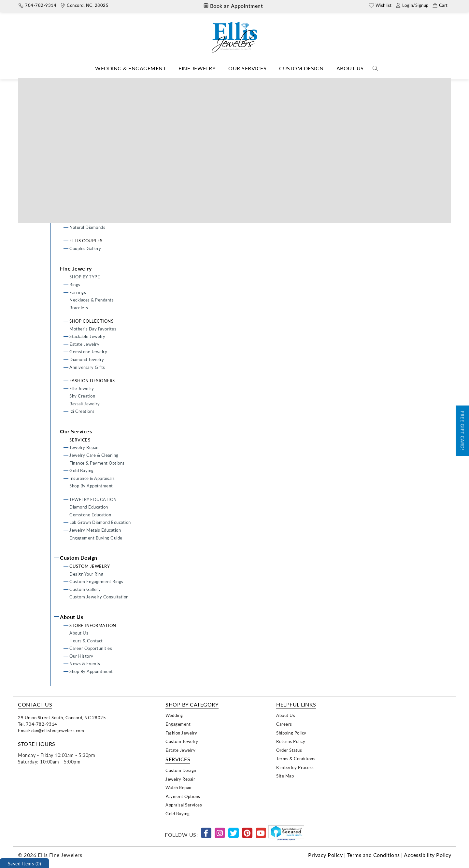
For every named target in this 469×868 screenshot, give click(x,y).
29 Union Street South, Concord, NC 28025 (62, 717)
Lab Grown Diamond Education (100, 522)
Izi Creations (82, 411)
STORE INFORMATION (93, 625)
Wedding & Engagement (130, 68)
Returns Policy (291, 741)
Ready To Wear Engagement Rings (103, 146)
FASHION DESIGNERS (92, 380)
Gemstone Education (90, 515)
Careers (284, 724)
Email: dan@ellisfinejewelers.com (51, 730)
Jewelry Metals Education (95, 530)
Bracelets (79, 308)
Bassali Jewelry (85, 404)
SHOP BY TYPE (85, 277)
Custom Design (301, 68)
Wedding (174, 715)
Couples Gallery (85, 248)
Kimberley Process (295, 767)
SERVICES (80, 440)
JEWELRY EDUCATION (93, 499)
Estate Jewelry (84, 344)
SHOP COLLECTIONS (91, 321)
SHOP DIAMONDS (88, 219)
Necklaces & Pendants (92, 300)
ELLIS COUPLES (86, 240)
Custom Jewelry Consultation (99, 597)
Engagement (178, 724)
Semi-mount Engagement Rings (101, 162)
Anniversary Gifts (87, 367)
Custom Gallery (85, 589)
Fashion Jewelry (181, 733)
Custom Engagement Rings (96, 154)
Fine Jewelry (197, 68)
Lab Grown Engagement (93, 169)
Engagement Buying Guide (96, 538)
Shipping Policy (291, 733)
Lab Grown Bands (87, 206)
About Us (350, 68)
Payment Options (183, 796)
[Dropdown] (130, 69)
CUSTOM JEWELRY (90, 566)
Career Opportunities (91, 648)
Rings (75, 284)
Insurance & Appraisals (92, 478)
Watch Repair (179, 787)
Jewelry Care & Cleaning (94, 455)
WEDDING (81, 183)
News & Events (85, 663)
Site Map (285, 776)
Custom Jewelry (182, 741)
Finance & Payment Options (97, 463)
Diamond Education (89, 507)
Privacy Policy (325, 855)
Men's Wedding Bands (91, 198)
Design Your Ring (86, 139)
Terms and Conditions (374, 855)
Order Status (289, 750)
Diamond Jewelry (87, 359)
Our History (81, 656)
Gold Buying (82, 470)
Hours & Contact (86, 641)
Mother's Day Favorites (93, 329)
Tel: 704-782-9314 (38, 724)
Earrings (78, 292)
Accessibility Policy (427, 855)
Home (223, 83)
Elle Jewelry (82, 388)
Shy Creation (82, 396)
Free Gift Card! (463, 431)
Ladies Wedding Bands (92, 191)
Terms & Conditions (296, 758)
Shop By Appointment (91, 486)
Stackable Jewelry (87, 336)
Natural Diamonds (87, 227)
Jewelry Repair (84, 447)
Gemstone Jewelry (88, 351)
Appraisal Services (184, 805)
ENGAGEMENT (85, 131)
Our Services (247, 68)
